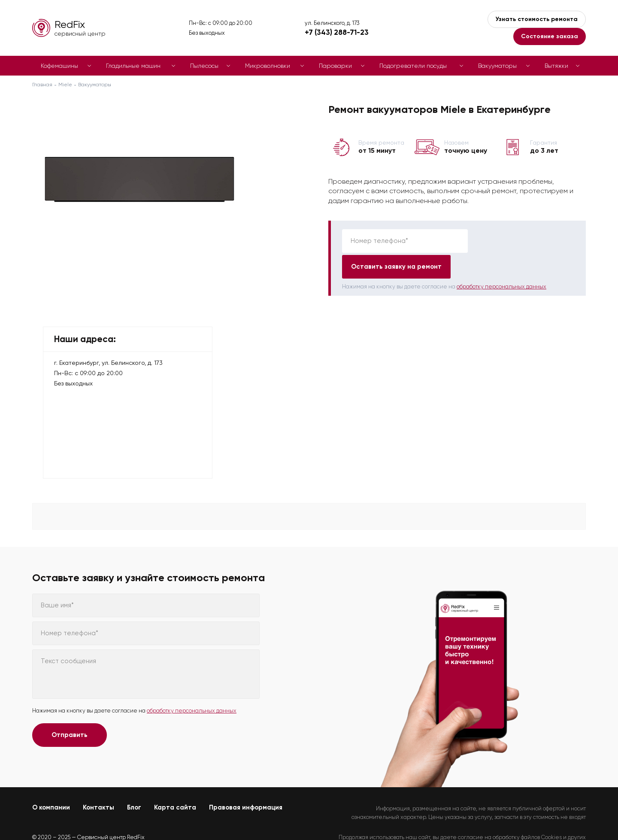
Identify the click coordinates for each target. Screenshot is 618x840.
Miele (65, 85)
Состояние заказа (550, 36)
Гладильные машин (133, 66)
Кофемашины (59, 66)
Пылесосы (204, 66)
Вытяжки (556, 66)
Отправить (70, 709)
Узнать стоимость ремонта (537, 19)
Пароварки (335, 66)
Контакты (98, 782)
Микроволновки (268, 66)
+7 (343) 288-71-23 (337, 32)
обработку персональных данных (501, 261)
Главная (42, 85)
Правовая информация (246, 782)
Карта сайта (175, 782)
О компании (51, 782)
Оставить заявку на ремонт (524, 241)
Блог (134, 782)
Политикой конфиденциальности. (542, 819)
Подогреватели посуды (413, 66)
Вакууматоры (497, 66)
